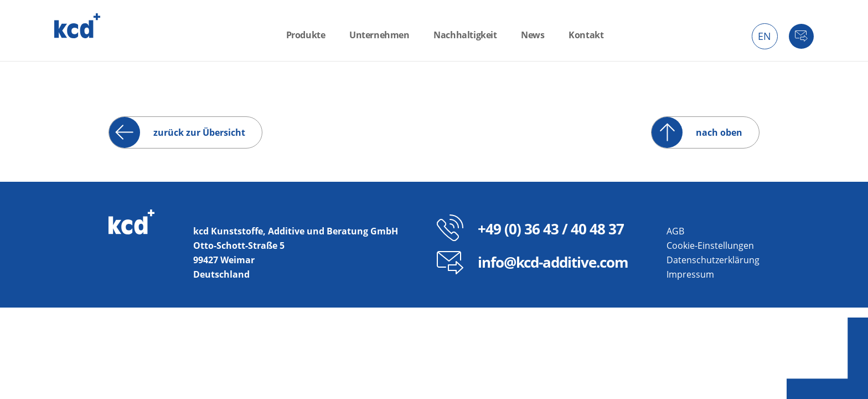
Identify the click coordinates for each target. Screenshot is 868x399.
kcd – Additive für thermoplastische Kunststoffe (77, 26)
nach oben (719, 132)
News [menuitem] (533, 35)
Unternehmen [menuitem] (379, 35)
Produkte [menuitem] (306, 35)
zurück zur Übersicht (199, 132)
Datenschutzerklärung (713, 260)
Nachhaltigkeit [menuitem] (465, 35)
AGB (675, 231)
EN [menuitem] (764, 36)
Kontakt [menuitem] (586, 35)
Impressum (690, 274)
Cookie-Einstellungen (710, 245)
